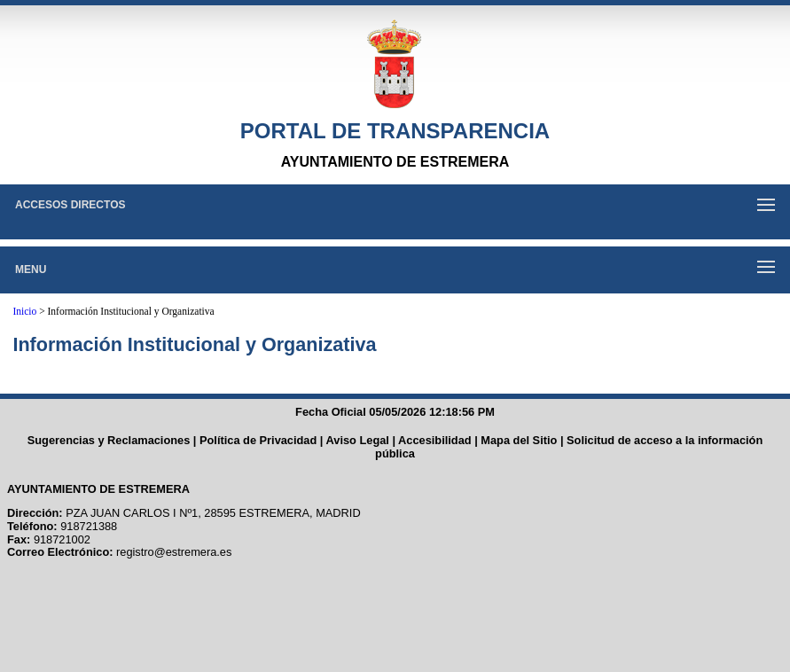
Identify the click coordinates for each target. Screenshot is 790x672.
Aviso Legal (358, 440)
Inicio (24, 311)
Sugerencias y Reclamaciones (109, 440)
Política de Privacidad (258, 440)
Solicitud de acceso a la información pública (569, 447)
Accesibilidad (435, 440)
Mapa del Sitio (519, 440)
